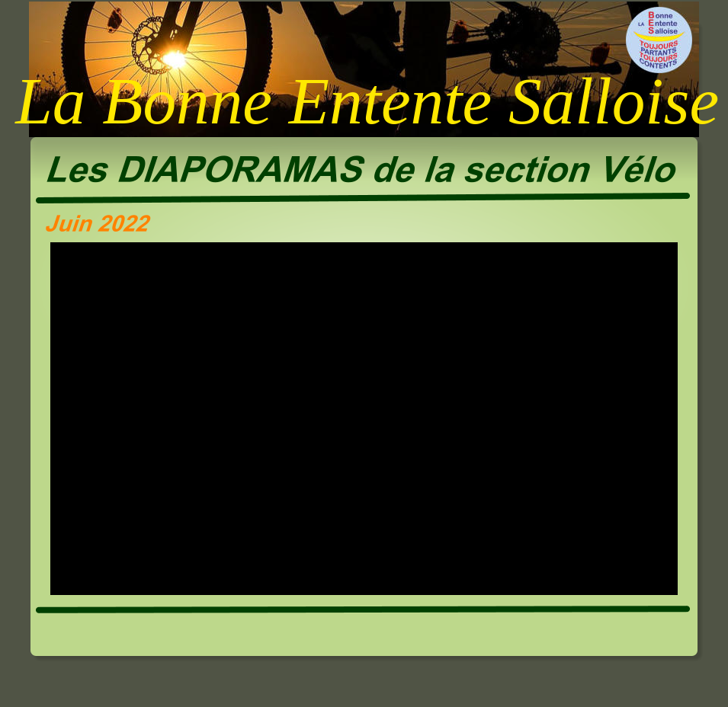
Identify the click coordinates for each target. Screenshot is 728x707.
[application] (364, 419)
